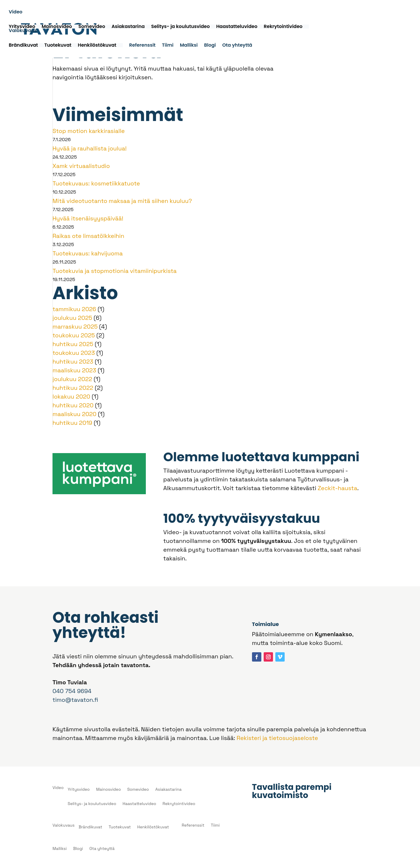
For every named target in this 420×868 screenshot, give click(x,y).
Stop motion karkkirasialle (89, 131)
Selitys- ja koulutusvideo (180, 27)
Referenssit (142, 46)
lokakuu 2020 (71, 397)
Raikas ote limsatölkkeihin (88, 236)
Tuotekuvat (58, 46)
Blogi (210, 46)
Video (16, 13)
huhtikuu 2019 (72, 423)
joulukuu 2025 (72, 318)
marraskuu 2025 (75, 327)
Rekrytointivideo (283, 27)
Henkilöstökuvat (97, 46)
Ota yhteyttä (237, 46)
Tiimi (168, 46)
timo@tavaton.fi (75, 700)
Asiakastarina (128, 27)
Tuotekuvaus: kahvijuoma (88, 253)
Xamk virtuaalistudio (81, 166)
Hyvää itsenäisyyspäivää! (88, 218)
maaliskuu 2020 (75, 414)
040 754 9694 (72, 691)
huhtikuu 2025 (73, 344)
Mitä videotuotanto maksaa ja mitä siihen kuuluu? (122, 201)
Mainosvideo (57, 27)
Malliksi (189, 46)
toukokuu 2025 (74, 335)
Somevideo (92, 27)
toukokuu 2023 (74, 353)
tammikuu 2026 (74, 309)
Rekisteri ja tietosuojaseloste (277, 738)
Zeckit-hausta (337, 488)
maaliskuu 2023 (74, 370)
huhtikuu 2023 (73, 362)
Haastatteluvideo (237, 27)
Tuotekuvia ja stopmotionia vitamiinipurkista (115, 271)
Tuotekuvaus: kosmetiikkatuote (96, 183)
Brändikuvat (23, 46)
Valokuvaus (23, 32)
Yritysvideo (22, 27)
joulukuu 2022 (72, 379)
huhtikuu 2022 (73, 388)
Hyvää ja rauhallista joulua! (90, 148)
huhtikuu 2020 (73, 405)
